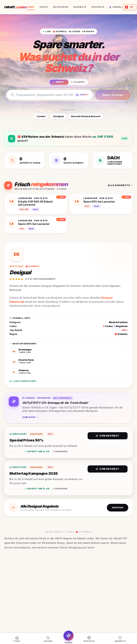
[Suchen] (48, 639)
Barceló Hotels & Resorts (86, 116)
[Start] (17, 639)
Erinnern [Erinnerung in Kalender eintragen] (60, 451)
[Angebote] (120, 639)
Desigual (58, 116)
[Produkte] (89, 639)
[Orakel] (68, 637)
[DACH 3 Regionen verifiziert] (112, 160)
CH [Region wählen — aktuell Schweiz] (129, 7)
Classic (78, 82)
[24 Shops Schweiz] (69, 160)
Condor (41, 116)
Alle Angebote (120, 185)
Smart (58, 82)
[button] (68, 443)
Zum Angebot (107, 436)
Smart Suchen (113, 95)
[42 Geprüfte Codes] (25, 160)
